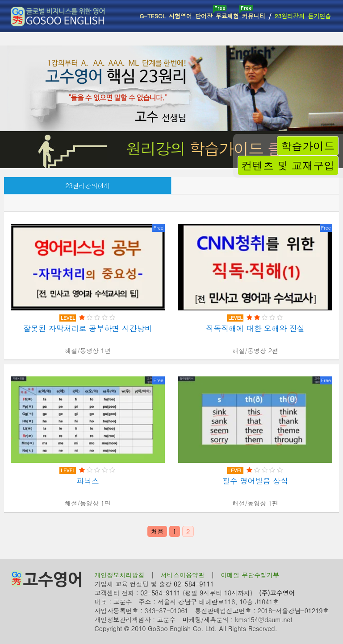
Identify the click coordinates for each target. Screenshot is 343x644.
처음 (157, 531)
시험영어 (180, 16)
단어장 (205, 12)
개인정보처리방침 (120, 575)
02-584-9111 (194, 584)
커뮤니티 (254, 16)
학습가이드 (308, 146)
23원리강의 (290, 16)
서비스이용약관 (183, 575)
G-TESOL (152, 16)
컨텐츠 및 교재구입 (288, 165)
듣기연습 (319, 16)
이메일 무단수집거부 (250, 575)
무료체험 (228, 12)
